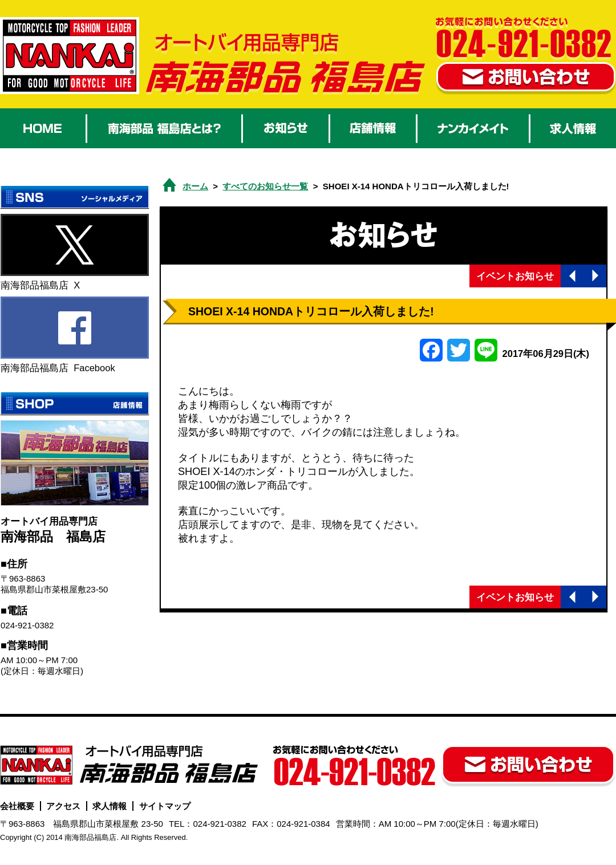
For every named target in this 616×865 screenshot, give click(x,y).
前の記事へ (572, 276)
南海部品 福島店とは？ (164, 128)
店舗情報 (373, 128)
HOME (43, 128)
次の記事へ (595, 276)
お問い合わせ (526, 78)
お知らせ (286, 128)
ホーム (195, 186)
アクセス (63, 806)
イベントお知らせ (515, 276)
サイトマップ (165, 806)
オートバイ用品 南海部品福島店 (70, 56)
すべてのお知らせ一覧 (265, 186)
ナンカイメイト (473, 128)
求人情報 (573, 128)
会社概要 (17, 806)
